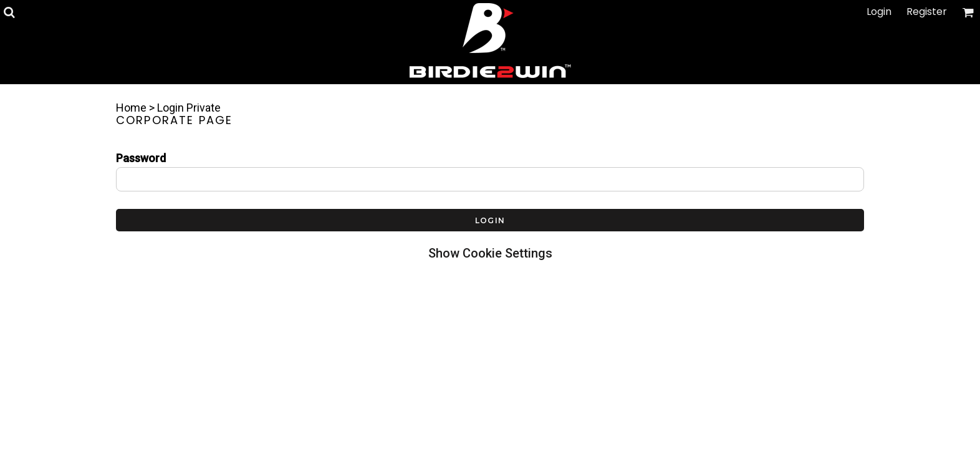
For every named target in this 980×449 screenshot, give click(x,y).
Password (141, 158)
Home (131, 108)
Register (927, 12)
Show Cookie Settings (490, 253)
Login (879, 12)
